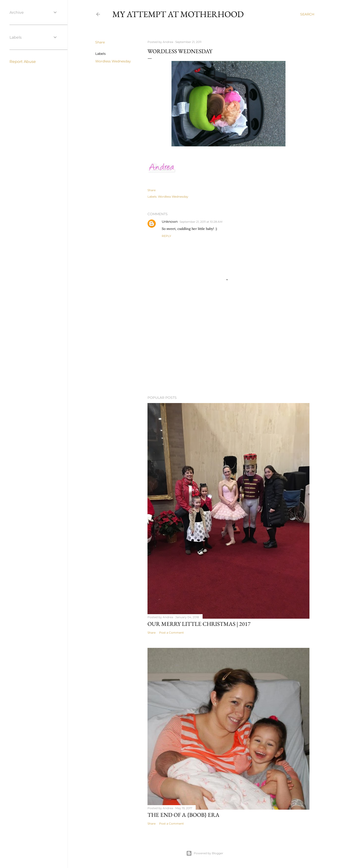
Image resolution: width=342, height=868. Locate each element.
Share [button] (100, 42)
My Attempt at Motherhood (178, 14)
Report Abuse (23, 62)
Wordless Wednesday (113, 61)
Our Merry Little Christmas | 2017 (199, 624)
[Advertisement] (228, 350)
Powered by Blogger (205, 853)
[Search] (307, 14)
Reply (166, 236)
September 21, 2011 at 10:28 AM (201, 222)
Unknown (170, 222)
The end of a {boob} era (183, 815)
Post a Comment (171, 633)
